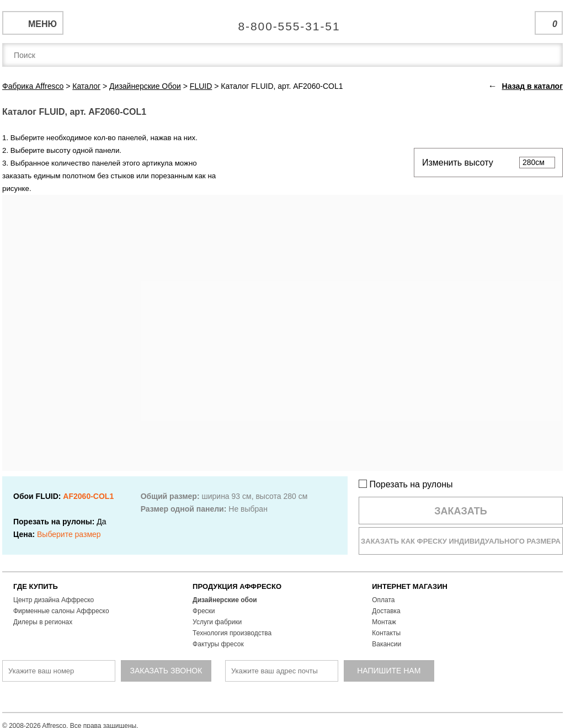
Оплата (383, 600)
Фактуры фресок (218, 644)
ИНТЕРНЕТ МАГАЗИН (410, 586)
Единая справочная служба (283, 22)
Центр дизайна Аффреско (54, 600)
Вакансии (387, 644)
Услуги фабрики (217, 622)
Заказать (461, 511)
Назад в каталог (532, 86)
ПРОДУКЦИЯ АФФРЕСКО (237, 586)
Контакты (386, 633)
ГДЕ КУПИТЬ (36, 586)
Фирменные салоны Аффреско (61, 611)
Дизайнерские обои (225, 600)
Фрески (204, 611)
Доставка (386, 611)
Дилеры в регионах (43, 622)
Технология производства (232, 633)
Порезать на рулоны (406, 484)
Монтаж (384, 622)
